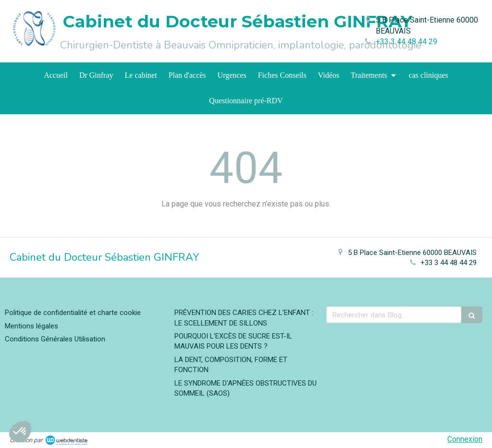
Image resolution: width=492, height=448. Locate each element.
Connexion (465, 439)
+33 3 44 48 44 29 (406, 42)
